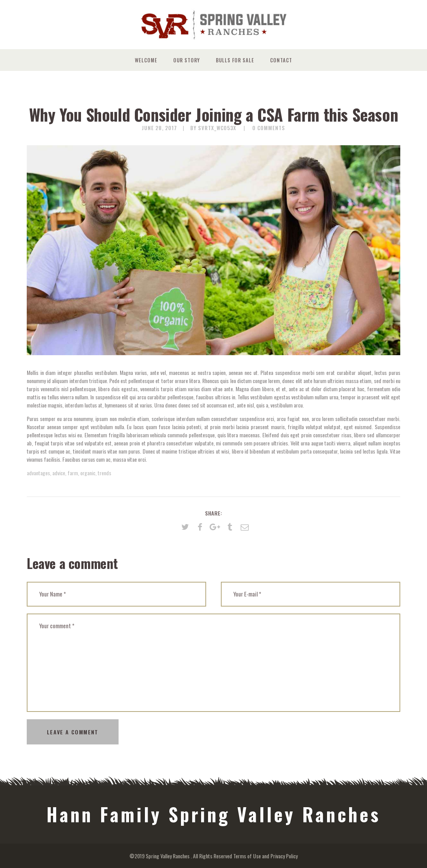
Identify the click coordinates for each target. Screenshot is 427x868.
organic (88, 473)
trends (104, 473)
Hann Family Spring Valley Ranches (213, 814)
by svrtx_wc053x (214, 128)
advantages (38, 473)
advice (59, 473)
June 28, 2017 (159, 128)
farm (73, 473)
